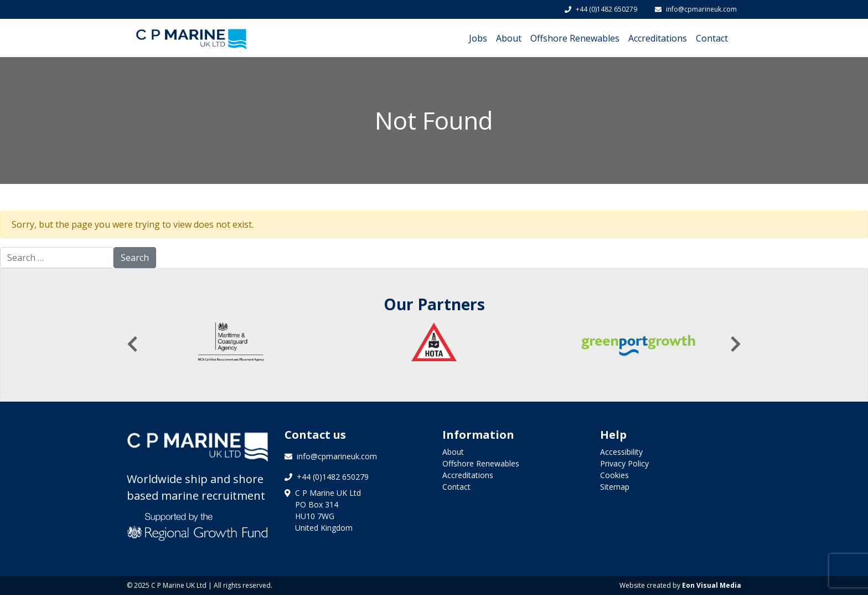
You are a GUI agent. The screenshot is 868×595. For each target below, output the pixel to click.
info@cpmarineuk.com (696, 9)
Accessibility (621, 452)
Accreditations (658, 38)
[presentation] (132, 344)
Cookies (614, 475)
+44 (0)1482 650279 (601, 9)
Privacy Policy (624, 463)
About (509, 38)
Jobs (478, 38)
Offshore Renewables (575, 38)
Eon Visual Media (712, 585)
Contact (712, 38)
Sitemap (615, 487)
